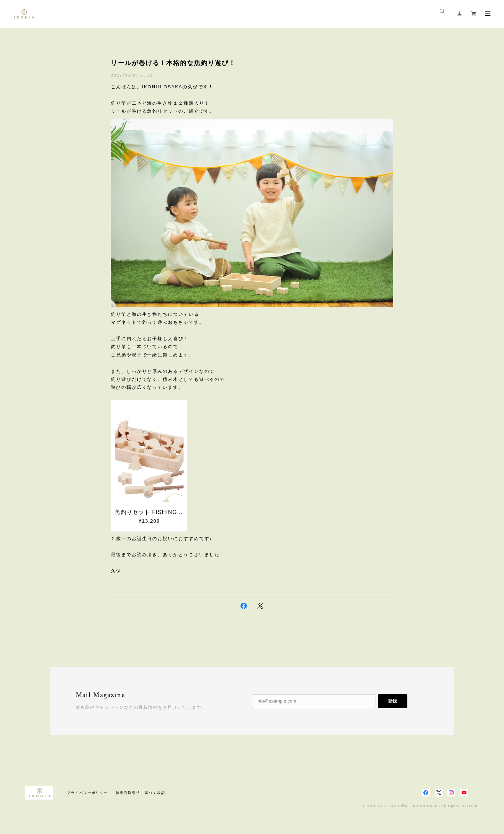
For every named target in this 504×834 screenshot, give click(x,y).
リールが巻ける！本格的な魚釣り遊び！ (173, 63)
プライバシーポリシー (87, 793)
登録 (392, 701)
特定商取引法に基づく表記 (141, 793)
